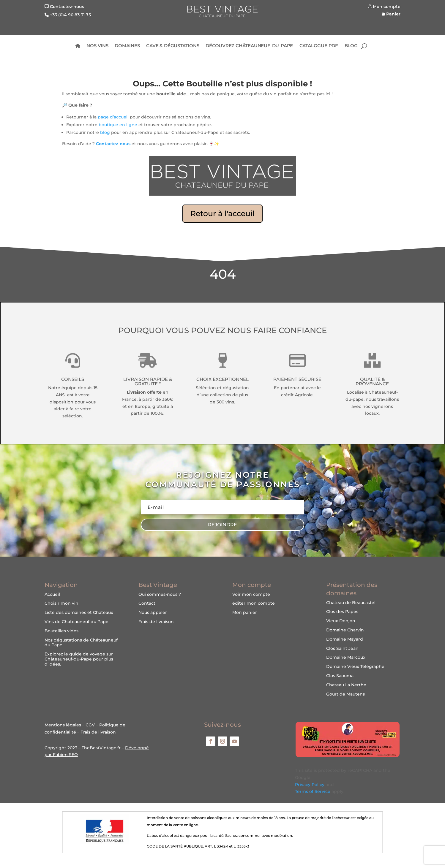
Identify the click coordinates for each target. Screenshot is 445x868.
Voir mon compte (251, 594)
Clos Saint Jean (342, 648)
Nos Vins (97, 46)
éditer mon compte (254, 603)
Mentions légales (63, 725)
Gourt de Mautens (345, 694)
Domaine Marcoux (346, 657)
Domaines (127, 46)
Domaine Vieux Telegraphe (355, 666)
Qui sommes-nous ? (160, 594)
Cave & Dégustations (173, 46)
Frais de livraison (156, 622)
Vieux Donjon (341, 621)
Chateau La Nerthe (346, 685)
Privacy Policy (310, 785)
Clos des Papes (342, 612)
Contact (147, 603)
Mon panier (245, 612)
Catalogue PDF (319, 46)
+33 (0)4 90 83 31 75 (70, 15)
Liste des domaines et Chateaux (79, 612)
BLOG (351, 46)
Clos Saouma (340, 676)
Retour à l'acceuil (222, 213)
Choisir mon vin (61, 603)
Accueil (52, 594)
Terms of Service (313, 791)
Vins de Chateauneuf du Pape (76, 622)
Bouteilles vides (61, 631)
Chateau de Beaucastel (351, 603)
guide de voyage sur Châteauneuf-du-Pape (79, 656)
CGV (90, 725)
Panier (393, 14)
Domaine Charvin (345, 630)
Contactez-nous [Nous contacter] (67, 7)
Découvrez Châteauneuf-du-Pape (249, 46)
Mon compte (387, 7)
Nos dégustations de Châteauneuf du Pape (81, 643)
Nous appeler (153, 612)
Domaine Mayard (345, 639)
